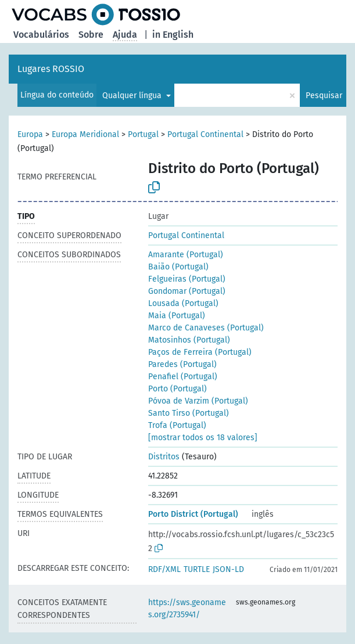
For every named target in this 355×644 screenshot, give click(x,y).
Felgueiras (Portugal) (187, 279)
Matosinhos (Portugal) (189, 340)
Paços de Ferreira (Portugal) (200, 352)
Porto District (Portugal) (193, 514)
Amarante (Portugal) (186, 255)
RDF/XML (164, 569)
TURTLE (197, 569)
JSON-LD (228, 569)
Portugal (143, 134)
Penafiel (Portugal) (183, 377)
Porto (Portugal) (177, 389)
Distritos (164, 457)
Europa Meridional (85, 134)
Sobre (91, 35)
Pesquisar (324, 96)
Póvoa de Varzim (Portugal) (198, 401)
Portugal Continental (205, 134)
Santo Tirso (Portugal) (189, 413)
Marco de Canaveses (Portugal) (206, 328)
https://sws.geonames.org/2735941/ (187, 609)
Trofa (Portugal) (177, 425)
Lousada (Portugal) (183, 303)
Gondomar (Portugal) (187, 291)
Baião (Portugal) (178, 267)
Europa (30, 134)
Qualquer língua (133, 96)
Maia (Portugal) (177, 316)
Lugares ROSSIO (51, 69)
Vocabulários (41, 35)
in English (173, 35)
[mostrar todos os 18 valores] (203, 438)
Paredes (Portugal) (182, 364)
